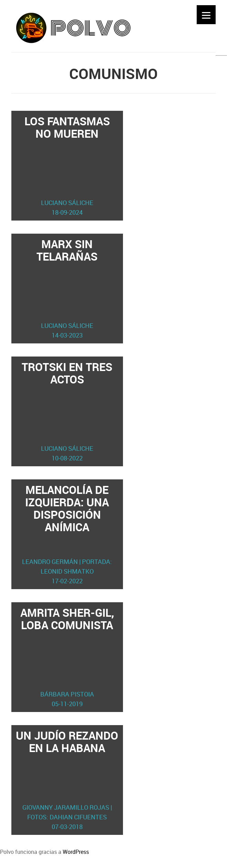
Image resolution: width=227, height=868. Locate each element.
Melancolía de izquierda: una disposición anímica (67, 534)
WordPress (76, 852)
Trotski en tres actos (67, 411)
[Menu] (206, 15)
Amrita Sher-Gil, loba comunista (67, 657)
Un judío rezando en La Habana (67, 780)
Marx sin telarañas (67, 288)
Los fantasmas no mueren (67, 165)
